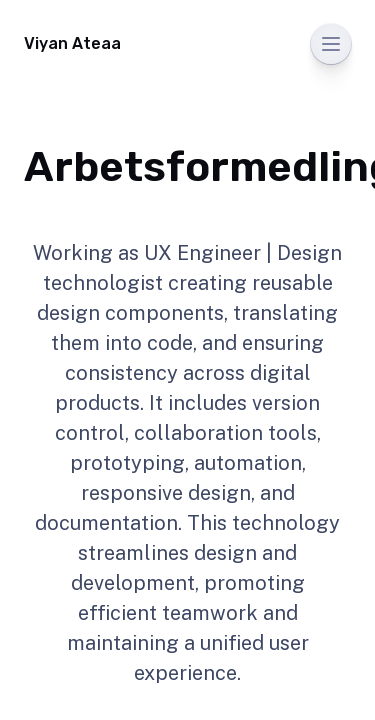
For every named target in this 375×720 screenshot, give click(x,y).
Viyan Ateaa (72, 43)
